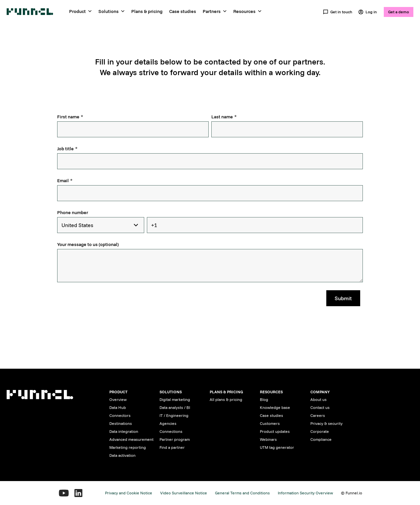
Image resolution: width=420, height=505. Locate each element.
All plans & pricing (226, 399)
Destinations (121, 423)
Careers (318, 415)
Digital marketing (175, 399)
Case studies (183, 11)
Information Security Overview (305, 493)
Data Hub (118, 407)
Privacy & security (326, 423)
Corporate (320, 431)
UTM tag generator (277, 447)
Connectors (120, 415)
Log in (367, 12)
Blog (264, 399)
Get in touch (338, 12)
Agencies (168, 423)
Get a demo (399, 12)
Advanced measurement (131, 439)
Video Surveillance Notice (184, 493)
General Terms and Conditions (242, 493)
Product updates (275, 431)
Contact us (320, 407)
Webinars (268, 439)
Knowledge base (275, 407)
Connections (171, 431)
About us (318, 399)
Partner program (175, 439)
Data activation (122, 455)
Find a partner (172, 447)
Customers (270, 423)
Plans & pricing (147, 11)
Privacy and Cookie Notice (129, 493)
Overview (118, 399)
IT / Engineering (174, 415)
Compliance (321, 439)
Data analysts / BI (175, 407)
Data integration (124, 431)
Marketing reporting (128, 447)
